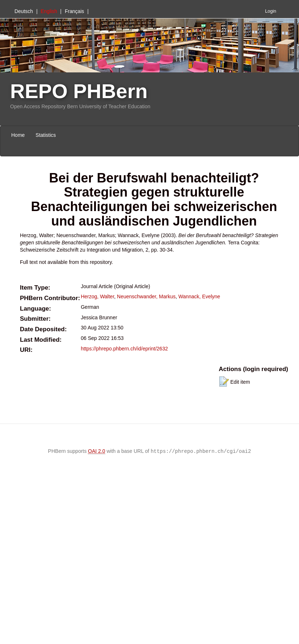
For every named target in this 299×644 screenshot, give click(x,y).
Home (18, 135)
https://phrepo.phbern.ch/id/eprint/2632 (124, 349)
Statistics (46, 135)
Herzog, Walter (97, 296)
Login (271, 11)
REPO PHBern (79, 91)
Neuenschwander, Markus (146, 296)
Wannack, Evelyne (199, 296)
